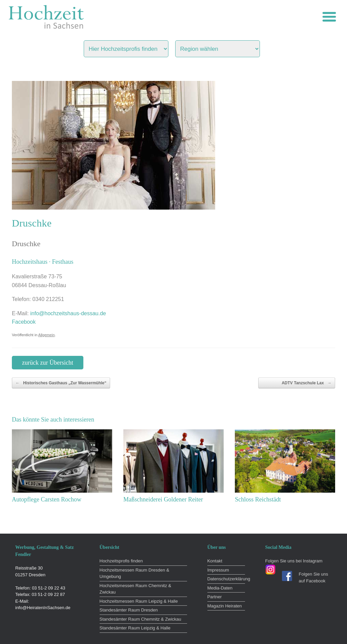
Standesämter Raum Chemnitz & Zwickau (140, 619)
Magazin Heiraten (225, 606)
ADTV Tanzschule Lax (307, 383)
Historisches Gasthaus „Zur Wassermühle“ (61, 383)
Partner (215, 597)
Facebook (24, 322)
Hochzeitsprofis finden (121, 561)
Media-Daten (220, 588)
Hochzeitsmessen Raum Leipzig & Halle (139, 601)
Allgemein (47, 335)
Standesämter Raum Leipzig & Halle (135, 628)
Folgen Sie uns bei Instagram (294, 561)
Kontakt (215, 561)
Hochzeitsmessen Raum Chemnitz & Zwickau (136, 589)
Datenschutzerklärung (226, 579)
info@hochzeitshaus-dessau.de (68, 313)
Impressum (218, 570)
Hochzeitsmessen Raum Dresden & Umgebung (135, 573)
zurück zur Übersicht (48, 363)
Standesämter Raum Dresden (129, 610)
